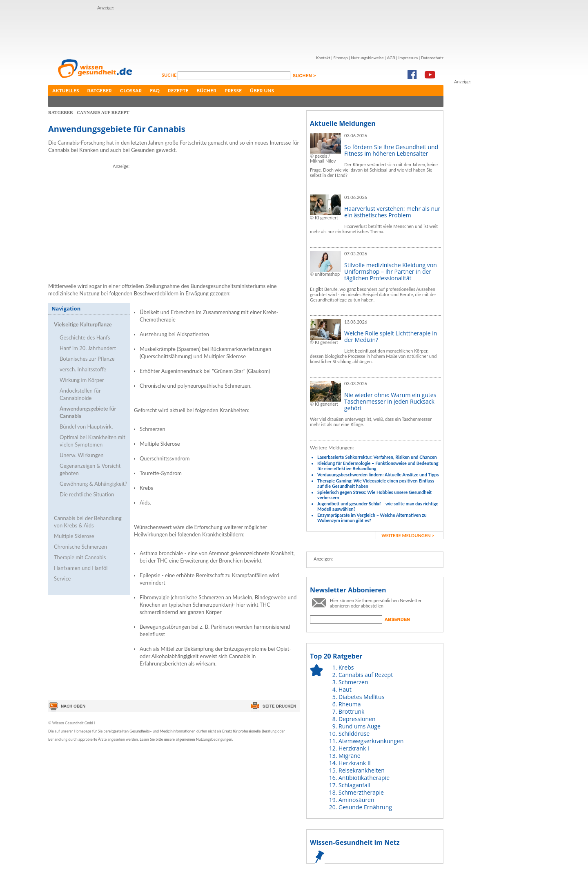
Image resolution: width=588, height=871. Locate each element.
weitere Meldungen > (408, 535)
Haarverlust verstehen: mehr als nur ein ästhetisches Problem (392, 212)
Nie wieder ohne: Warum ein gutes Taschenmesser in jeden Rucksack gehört (390, 401)
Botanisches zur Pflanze (87, 359)
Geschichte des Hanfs (85, 337)
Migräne (350, 756)
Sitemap (340, 58)
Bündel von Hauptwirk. (86, 427)
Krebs (346, 667)
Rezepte (178, 90)
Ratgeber (100, 90)
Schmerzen (353, 682)
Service (62, 578)
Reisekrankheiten (362, 770)
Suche (170, 75)
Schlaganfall (354, 785)
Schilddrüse (354, 734)
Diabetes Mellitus (361, 697)
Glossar (131, 90)
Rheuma (350, 704)
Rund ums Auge (360, 726)
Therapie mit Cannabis (80, 557)
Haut (345, 689)
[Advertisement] (246, 30)
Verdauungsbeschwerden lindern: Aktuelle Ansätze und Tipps (378, 475)
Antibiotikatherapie (364, 778)
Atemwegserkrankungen (371, 741)
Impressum (408, 58)
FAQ (155, 90)
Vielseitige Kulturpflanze (83, 324)
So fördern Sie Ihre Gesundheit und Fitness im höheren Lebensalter (391, 150)
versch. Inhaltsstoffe (83, 369)
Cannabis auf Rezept (366, 675)
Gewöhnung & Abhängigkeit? (93, 484)
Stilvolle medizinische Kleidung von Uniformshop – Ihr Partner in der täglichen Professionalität (391, 271)
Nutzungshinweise (367, 58)
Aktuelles (66, 90)
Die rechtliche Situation (87, 494)
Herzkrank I (354, 748)
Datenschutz (432, 58)
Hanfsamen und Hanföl (81, 568)
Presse (233, 90)
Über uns (262, 90)
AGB (391, 58)
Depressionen (357, 719)
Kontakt (323, 58)
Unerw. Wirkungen (82, 455)
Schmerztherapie (361, 792)
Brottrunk (351, 711)
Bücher (206, 90)
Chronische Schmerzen (80, 547)
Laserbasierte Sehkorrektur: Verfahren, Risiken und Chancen (377, 457)
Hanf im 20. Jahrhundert (88, 348)
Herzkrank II (355, 763)
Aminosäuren (356, 800)
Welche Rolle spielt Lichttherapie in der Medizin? (391, 336)
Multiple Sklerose (74, 536)
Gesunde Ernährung (365, 807)
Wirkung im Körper (82, 380)
